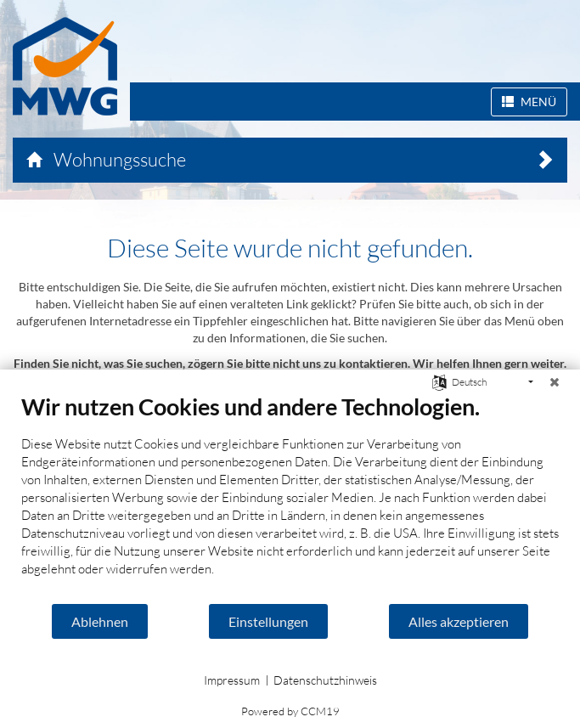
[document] (290, 497)
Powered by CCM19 (290, 711)
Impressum (232, 680)
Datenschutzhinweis (325, 680)
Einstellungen (268, 621)
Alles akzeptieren (459, 621)
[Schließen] (555, 382)
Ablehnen (100, 621)
